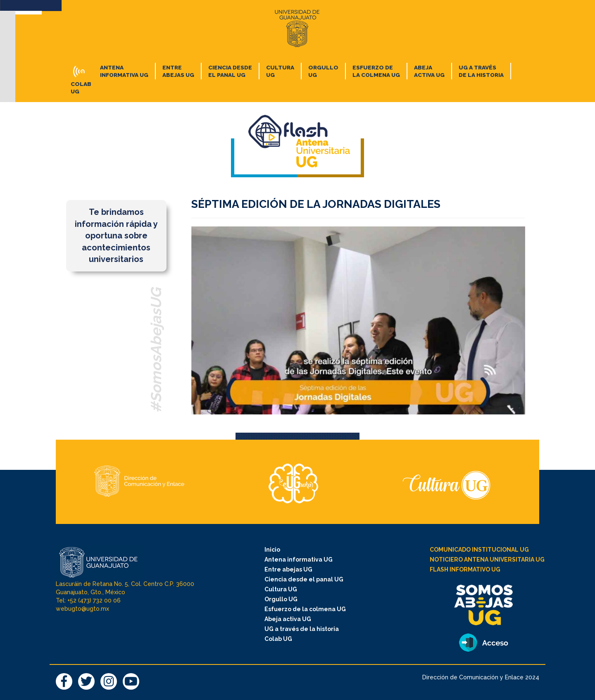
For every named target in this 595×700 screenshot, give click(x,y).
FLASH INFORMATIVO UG (465, 569)
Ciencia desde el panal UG (304, 579)
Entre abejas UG (288, 569)
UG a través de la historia (302, 629)
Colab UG (278, 639)
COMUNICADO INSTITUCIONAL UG (479, 550)
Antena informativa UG (299, 560)
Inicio (272, 550)
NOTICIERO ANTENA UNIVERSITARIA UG (487, 560)
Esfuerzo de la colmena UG (305, 609)
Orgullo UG (281, 599)
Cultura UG (281, 589)
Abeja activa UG (288, 619)
